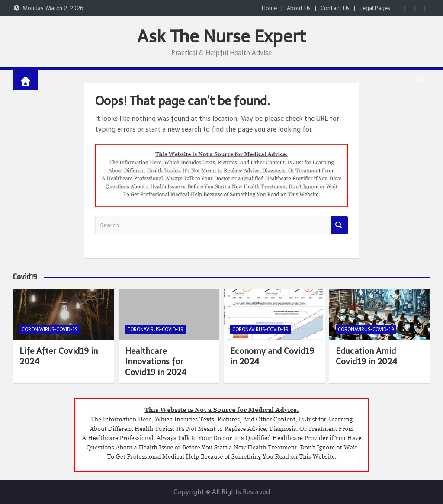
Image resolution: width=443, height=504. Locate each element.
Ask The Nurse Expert (221, 36)
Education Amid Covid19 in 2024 (366, 356)
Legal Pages (375, 8)
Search (339, 225)
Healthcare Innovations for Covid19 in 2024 (156, 362)
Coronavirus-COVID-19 (50, 329)
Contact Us (335, 8)
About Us (299, 8)
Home (269, 8)
